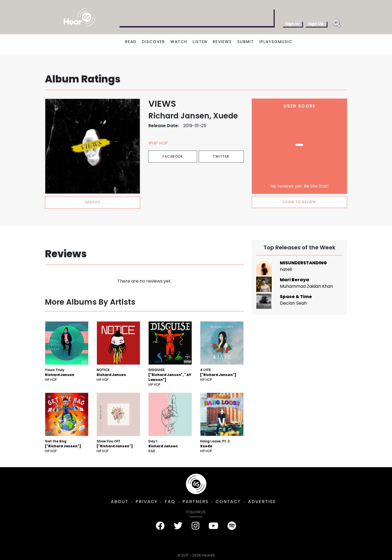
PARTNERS (195, 502)
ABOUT (120, 502)
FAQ (170, 502)
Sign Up (316, 24)
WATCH (179, 42)
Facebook (173, 156)
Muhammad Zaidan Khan (306, 286)
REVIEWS (222, 42)
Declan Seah (293, 303)
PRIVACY (147, 502)
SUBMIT (246, 42)
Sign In (292, 24)
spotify (93, 202)
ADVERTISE (262, 502)
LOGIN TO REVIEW (300, 202)
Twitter (221, 156)
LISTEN (200, 42)
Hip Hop (51, 380)
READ (131, 42)
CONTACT (228, 502)
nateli (286, 269)
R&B (152, 451)
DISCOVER (154, 42)
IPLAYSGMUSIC (276, 42)
